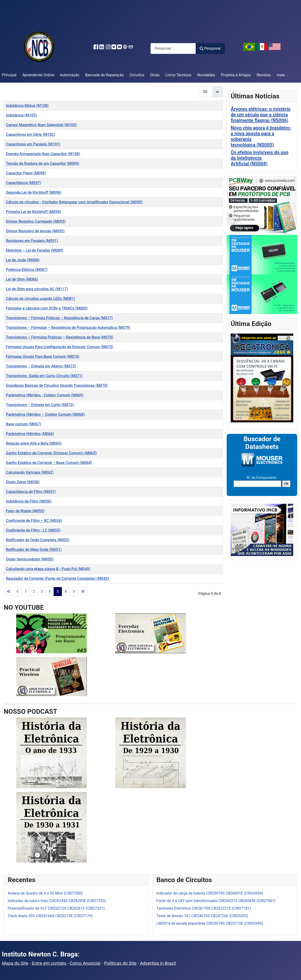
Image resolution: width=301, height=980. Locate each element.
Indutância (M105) (21, 115)
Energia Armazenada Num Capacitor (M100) (43, 154)
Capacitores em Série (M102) (30, 135)
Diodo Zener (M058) (23, 482)
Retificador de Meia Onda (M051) (34, 550)
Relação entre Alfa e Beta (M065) (34, 443)
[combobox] (173, 48)
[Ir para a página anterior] (18, 592)
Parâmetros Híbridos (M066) (30, 434)
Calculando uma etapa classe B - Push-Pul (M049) (48, 569)
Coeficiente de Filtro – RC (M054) (34, 521)
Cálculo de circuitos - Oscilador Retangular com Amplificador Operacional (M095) (74, 202)
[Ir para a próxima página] (74, 592)
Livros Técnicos (178, 75)
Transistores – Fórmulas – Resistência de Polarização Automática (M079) (68, 328)
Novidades (206, 75)
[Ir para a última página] (83, 592)
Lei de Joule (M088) (23, 260)
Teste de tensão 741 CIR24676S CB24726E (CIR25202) (202, 916)
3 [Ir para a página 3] (42, 591)
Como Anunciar (85, 963)
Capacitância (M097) (23, 183)
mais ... (283, 75)
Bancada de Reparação (104, 75)
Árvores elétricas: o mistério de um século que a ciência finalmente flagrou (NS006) (261, 115)
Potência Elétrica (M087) (27, 270)
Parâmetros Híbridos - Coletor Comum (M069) (45, 395)
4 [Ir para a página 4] (50, 591)
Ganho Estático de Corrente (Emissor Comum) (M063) (51, 453)
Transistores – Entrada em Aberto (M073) (41, 366)
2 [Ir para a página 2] (34, 591)
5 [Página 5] (58, 591)
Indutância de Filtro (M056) (29, 501)
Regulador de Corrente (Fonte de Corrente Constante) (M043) (57, 579)
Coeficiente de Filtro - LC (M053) (33, 530)
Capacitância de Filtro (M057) (31, 492)
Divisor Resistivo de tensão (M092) (35, 231)
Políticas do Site (120, 963)
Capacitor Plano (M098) (26, 173)
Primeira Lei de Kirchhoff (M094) (33, 212)
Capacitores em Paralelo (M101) (33, 144)
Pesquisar (210, 48)
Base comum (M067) (24, 424)
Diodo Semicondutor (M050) (30, 559)
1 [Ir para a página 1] (26, 591)
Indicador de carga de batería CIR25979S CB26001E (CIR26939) (210, 893)
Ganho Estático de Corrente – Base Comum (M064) (49, 463)
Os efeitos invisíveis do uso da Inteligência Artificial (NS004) (259, 158)
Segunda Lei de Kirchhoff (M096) (34, 192)
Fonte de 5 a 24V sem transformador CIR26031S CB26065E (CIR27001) (216, 901)
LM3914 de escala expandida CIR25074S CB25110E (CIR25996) (210, 923)
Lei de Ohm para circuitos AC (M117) (37, 289)
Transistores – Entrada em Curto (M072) (40, 405)
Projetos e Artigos (236, 75)
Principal (9, 75)
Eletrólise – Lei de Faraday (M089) (35, 250)
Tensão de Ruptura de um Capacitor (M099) (43, 163)
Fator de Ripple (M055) (25, 511)
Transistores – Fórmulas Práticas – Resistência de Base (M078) (59, 337)
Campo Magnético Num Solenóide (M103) (41, 125)
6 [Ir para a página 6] (66, 591)
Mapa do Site (15, 963)
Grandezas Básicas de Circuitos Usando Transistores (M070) (57, 385)
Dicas (155, 75)
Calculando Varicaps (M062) (30, 472)
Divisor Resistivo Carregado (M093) (36, 221)
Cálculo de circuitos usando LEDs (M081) (40, 299)
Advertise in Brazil (158, 963)
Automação (70, 75)
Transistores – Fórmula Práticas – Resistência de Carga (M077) (59, 318)
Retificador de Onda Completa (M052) (38, 540)
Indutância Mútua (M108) (27, 106)
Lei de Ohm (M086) (22, 279)
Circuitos (137, 75)
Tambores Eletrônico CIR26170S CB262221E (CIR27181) (204, 908)
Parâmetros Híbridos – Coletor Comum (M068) (45, 414)
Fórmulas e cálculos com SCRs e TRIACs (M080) (47, 308)
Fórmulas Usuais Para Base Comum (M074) (43, 357)
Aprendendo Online (38, 75)
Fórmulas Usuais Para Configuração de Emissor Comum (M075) (60, 347)
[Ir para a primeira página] (9, 592)
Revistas (264, 75)
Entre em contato (50, 963)
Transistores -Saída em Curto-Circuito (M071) (44, 376)
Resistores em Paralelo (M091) (32, 241)
